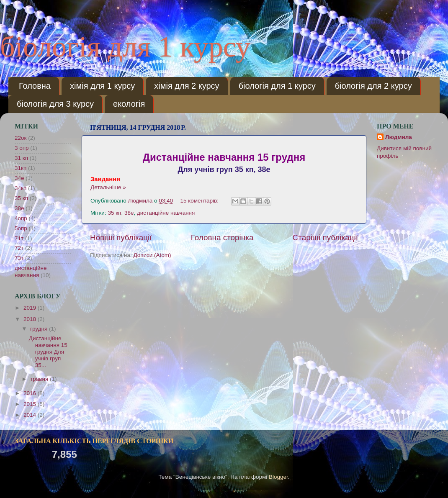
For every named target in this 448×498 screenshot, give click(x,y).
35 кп (114, 213)
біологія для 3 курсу (55, 104)
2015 (31, 404)
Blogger (278, 477)
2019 (31, 308)
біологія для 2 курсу (373, 86)
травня (40, 379)
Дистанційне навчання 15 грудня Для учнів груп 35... (48, 352)
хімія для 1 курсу (102, 86)
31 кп (21, 158)
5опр (21, 228)
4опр (21, 218)
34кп (21, 188)
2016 (31, 393)
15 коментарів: (200, 201)
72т (19, 248)
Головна (35, 86)
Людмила (399, 137)
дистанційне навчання (166, 213)
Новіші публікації (121, 237)
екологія (129, 104)
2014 (31, 415)
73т (19, 258)
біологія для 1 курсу (125, 47)
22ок (21, 138)
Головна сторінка (222, 237)
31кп (21, 168)
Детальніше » (108, 187)
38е (129, 213)
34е (19, 178)
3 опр (22, 148)
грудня (40, 329)
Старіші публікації (325, 237)
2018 (31, 319)
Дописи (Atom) (152, 255)
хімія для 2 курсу (187, 86)
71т (19, 238)
